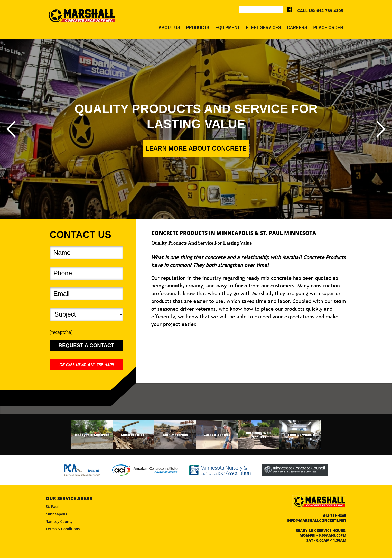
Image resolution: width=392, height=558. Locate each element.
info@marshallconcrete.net (316, 520)
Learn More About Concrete (196, 148)
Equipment (227, 28)
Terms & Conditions (63, 529)
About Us (169, 28)
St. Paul (52, 506)
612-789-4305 (330, 11)
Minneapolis (56, 514)
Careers (297, 28)
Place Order (328, 28)
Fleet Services (264, 28)
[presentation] (11, 129)
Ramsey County (59, 521)
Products (198, 28)
